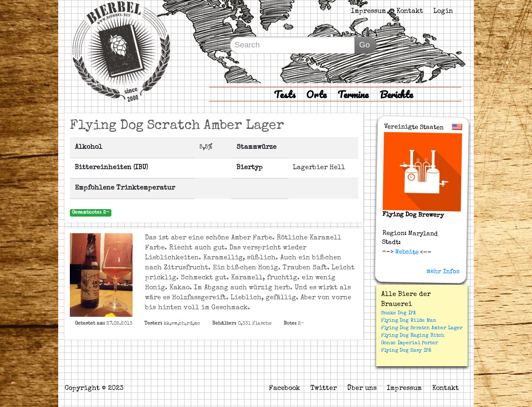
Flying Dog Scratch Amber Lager (422, 328)
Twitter (324, 389)
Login (443, 12)
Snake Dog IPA (399, 313)
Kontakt (410, 12)
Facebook (284, 389)
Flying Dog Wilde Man (409, 321)
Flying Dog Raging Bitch (413, 336)
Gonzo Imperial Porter (410, 343)
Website (406, 252)
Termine (353, 94)
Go (365, 45)
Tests (285, 94)
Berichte (396, 94)
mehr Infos (443, 271)
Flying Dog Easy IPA (406, 351)
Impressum (369, 12)
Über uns (362, 389)
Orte (316, 94)
